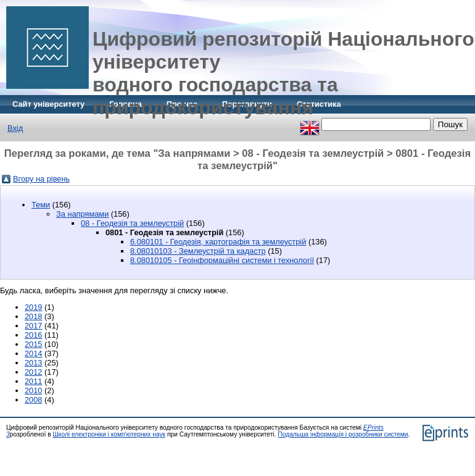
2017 (33, 326)
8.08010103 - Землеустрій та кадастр (198, 251)
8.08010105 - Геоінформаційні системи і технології (222, 260)
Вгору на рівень (41, 179)
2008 (33, 400)
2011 (33, 381)
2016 (33, 335)
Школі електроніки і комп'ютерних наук (109, 434)
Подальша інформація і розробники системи (343, 434)
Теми (41, 205)
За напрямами (82, 214)
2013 (33, 363)
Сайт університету (48, 104)
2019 (33, 307)
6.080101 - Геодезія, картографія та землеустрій (218, 242)
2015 (33, 344)
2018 (33, 316)
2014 (33, 353)
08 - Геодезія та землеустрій (132, 223)
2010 (33, 390)
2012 (33, 372)
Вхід (15, 128)
